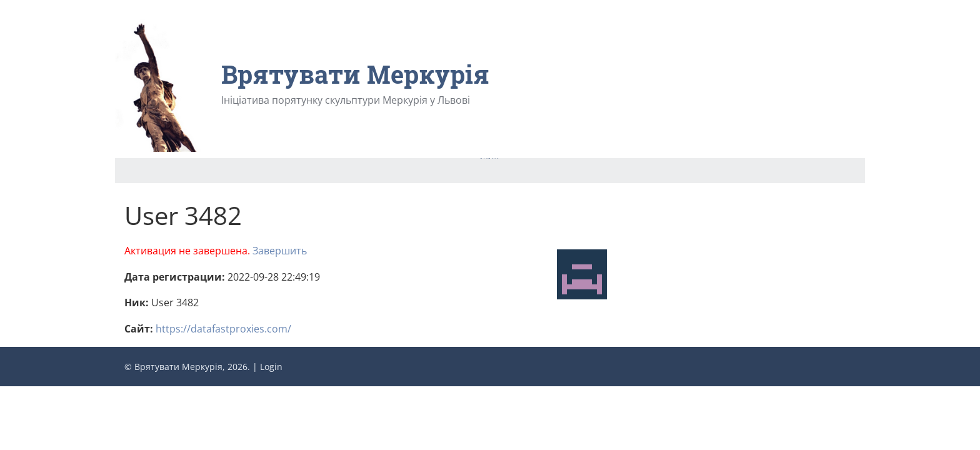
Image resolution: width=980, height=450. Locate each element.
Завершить (280, 251)
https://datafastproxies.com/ (223, 329)
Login (271, 367)
